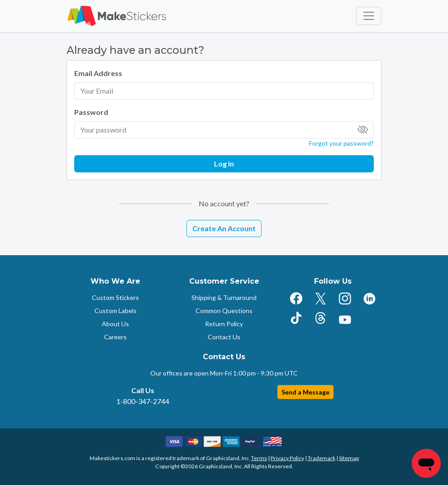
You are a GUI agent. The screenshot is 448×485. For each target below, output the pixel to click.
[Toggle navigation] (369, 16)
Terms (259, 458)
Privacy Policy (287, 458)
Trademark (322, 458)
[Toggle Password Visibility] (363, 130)
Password (91, 112)
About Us (115, 324)
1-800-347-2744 (143, 401)
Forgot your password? (341, 143)
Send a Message (305, 392)
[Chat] (426, 463)
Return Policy (224, 324)
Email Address (98, 73)
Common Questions (224, 311)
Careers (115, 337)
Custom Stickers (115, 297)
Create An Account (224, 228)
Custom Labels (116, 311)
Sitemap (349, 458)
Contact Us (224, 337)
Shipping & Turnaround (224, 297)
